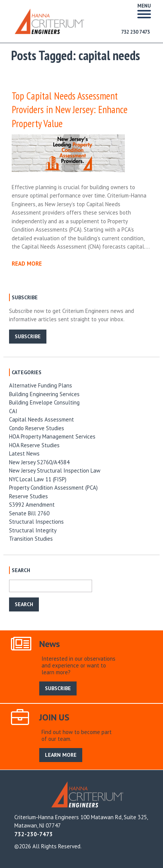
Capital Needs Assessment (42, 419)
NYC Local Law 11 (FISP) (38, 479)
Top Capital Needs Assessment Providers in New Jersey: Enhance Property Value (70, 110)
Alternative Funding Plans (41, 385)
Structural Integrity (33, 530)
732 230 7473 (135, 32)
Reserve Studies (28, 496)
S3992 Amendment (32, 505)
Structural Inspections (36, 522)
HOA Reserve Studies (34, 445)
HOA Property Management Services (52, 436)
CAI (13, 411)
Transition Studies (31, 539)
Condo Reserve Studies (37, 428)
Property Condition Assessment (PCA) (53, 488)
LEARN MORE (61, 755)
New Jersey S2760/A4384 (39, 462)
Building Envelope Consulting (44, 402)
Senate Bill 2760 (29, 513)
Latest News (24, 453)
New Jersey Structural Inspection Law (55, 471)
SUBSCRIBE (28, 336)
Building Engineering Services (44, 394)
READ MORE (27, 264)
